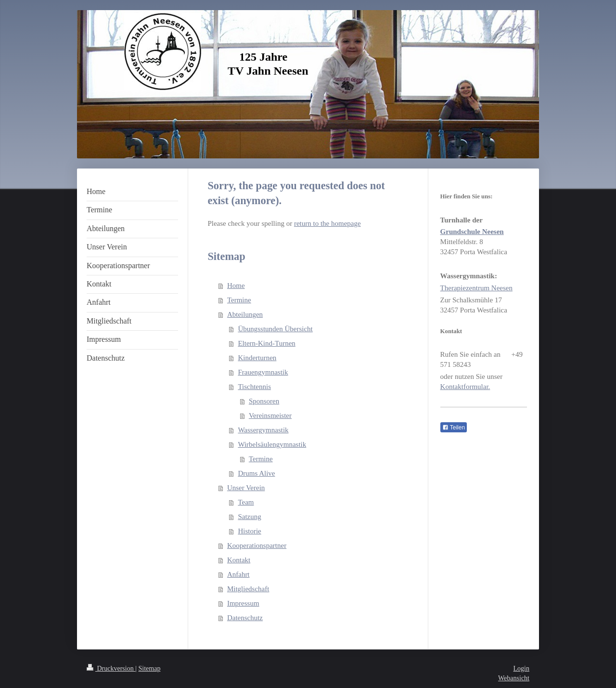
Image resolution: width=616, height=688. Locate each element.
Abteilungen (245, 314)
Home (236, 286)
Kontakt (239, 560)
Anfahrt (238, 574)
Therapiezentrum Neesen (476, 288)
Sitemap (150, 669)
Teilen (454, 428)
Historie (249, 531)
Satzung (249, 517)
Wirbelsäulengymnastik (272, 444)
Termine (239, 300)
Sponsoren (264, 401)
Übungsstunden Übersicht (275, 329)
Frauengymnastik (263, 372)
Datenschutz (245, 618)
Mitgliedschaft (248, 589)
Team (246, 502)
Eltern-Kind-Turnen (266, 343)
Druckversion (111, 669)
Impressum (243, 603)
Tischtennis (254, 387)
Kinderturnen (257, 358)
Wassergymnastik (263, 430)
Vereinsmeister (270, 415)
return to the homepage (327, 223)
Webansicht (514, 678)
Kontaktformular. (465, 387)
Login (521, 669)
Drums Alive (256, 473)
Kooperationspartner (257, 545)
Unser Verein (246, 488)
